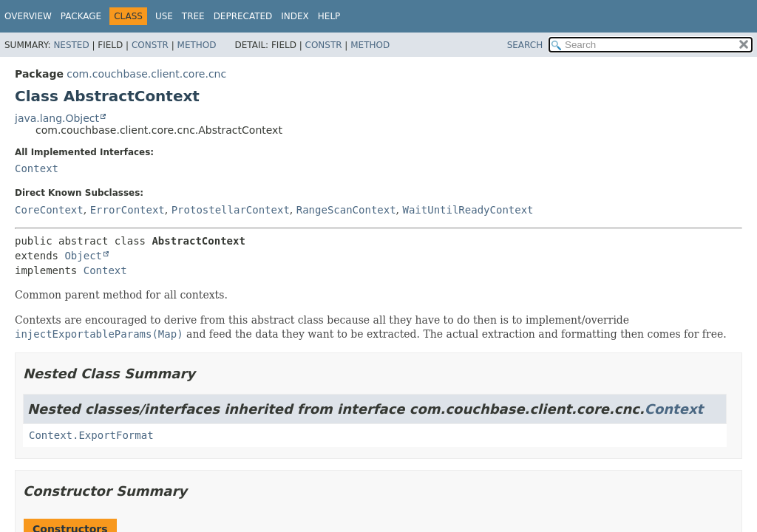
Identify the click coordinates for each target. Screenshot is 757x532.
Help (329, 16)
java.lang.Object (57, 118)
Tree (193, 16)
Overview (28, 16)
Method (197, 45)
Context (37, 168)
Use (164, 16)
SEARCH (525, 45)
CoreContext (49, 210)
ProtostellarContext (231, 210)
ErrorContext (128, 210)
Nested (71, 45)
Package (81, 16)
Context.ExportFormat (91, 435)
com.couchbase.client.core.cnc (146, 74)
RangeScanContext (346, 210)
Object (83, 256)
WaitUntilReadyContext (468, 210)
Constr (150, 45)
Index (295, 16)
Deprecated (243, 16)
